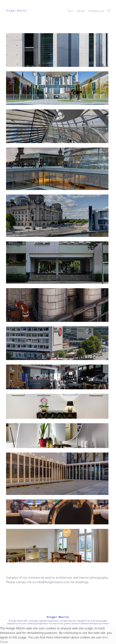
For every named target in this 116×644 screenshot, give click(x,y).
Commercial (96, 11)
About (81, 11)
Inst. (71, 11)
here (105, 637)
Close (4, 642)
